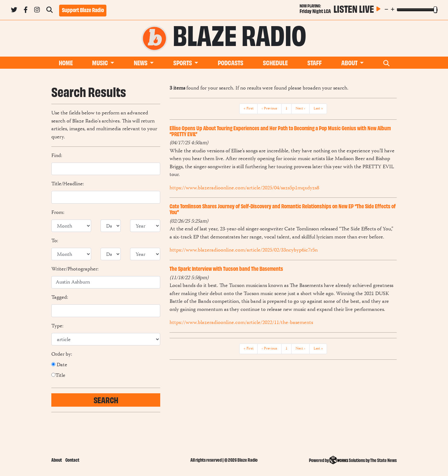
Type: (57, 326)
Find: (57, 156)
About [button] (350, 62)
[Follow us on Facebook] (26, 11)
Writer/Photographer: (75, 270)
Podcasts (231, 62)
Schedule (275, 62)
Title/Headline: (68, 184)
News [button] (141, 62)
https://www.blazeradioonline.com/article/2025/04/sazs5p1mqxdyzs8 (244, 188)
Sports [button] (183, 62)
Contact (72, 460)
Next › (300, 109)
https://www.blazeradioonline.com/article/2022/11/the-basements (241, 323)
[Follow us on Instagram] (37, 11)
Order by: (62, 355)
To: (55, 241)
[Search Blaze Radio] (49, 11)
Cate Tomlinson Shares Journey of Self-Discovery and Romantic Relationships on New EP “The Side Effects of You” (283, 209)
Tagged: (60, 298)
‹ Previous (269, 109)
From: (58, 213)
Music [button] (100, 62)
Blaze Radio (240, 34)
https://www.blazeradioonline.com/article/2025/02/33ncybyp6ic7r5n (244, 250)
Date (59, 365)
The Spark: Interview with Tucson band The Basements (226, 268)
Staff (315, 62)
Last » (318, 109)
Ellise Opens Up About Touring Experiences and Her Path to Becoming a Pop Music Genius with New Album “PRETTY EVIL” (280, 131)
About (57, 460)
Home (66, 62)
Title (58, 376)
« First (249, 109)
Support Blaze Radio (83, 10)
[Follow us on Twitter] (14, 11)
